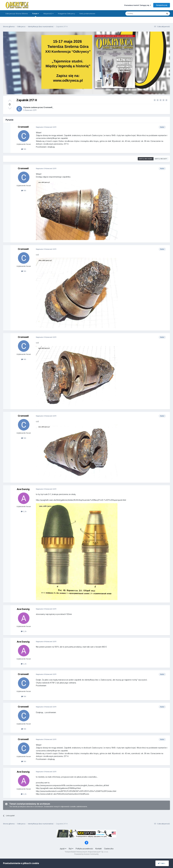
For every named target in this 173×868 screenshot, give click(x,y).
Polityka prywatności (84, 849)
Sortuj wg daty (161, 159)
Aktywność (48, 14)
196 (24, 149)
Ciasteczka (109, 849)
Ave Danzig (23, 489)
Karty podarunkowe (87, 14)
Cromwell (48, 107)
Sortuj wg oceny (146, 159)
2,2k (24, 511)
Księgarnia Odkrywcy (66, 14)
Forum (35, 15)
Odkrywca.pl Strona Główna (16, 14)
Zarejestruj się (162, 5)
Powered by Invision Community (86, 854)
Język (63, 849)
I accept (162, 863)
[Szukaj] (139, 14)
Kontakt (99, 849)
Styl (71, 849)
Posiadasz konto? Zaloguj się (138, 5)
